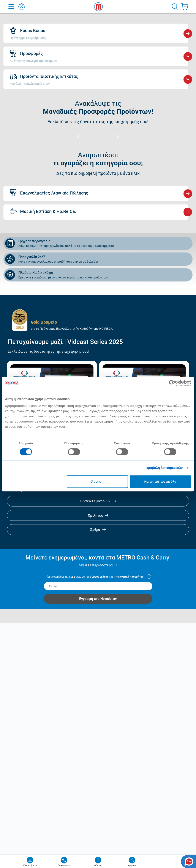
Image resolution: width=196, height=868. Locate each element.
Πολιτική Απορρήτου (131, 577)
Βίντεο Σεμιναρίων (98, 501)
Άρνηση (97, 481)
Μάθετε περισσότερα (96, 565)
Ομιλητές (98, 515)
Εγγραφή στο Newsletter (98, 599)
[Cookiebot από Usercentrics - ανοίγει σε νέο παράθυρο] (172, 383)
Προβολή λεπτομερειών (164, 468)
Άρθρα (98, 530)
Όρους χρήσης (100, 577)
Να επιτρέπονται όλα (160, 481)
